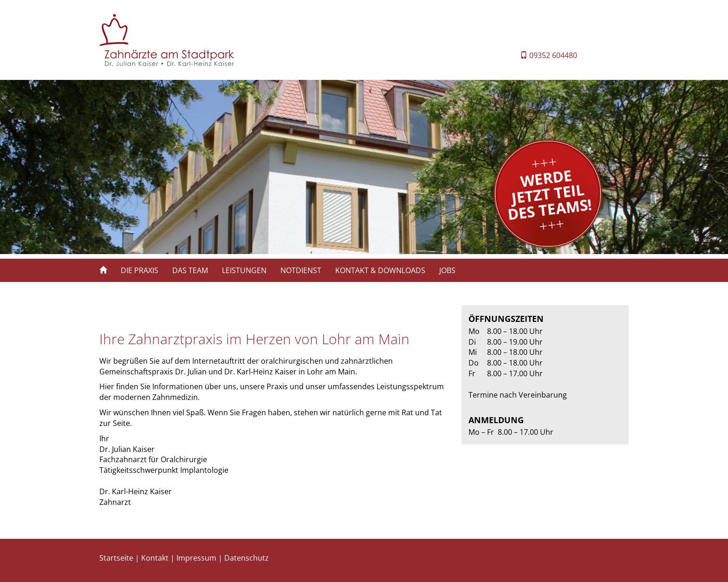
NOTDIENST (301, 270)
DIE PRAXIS (140, 270)
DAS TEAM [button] (190, 270)
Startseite (116, 558)
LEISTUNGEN (244, 270)
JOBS (447, 270)
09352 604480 (553, 55)
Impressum (196, 558)
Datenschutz (247, 558)
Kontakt (155, 558)
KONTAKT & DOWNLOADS (380, 270)
